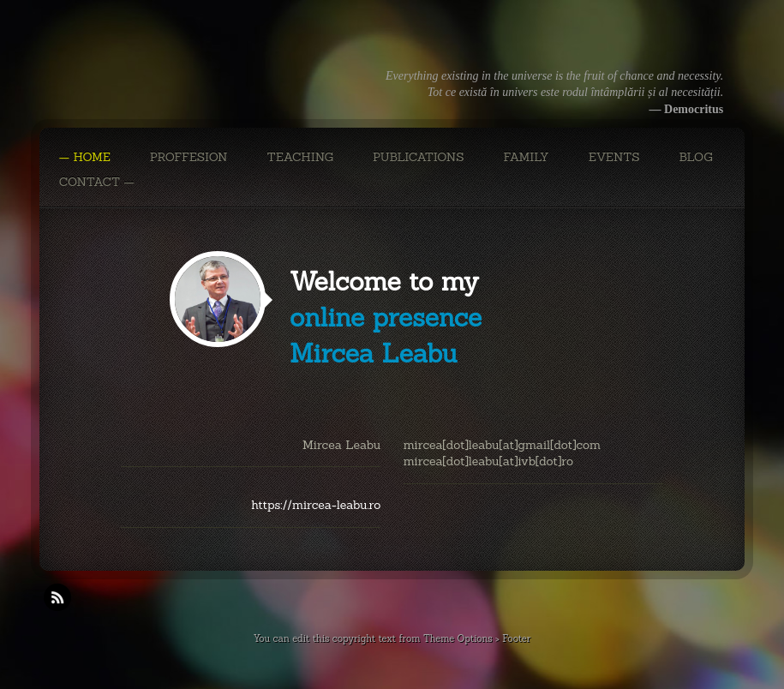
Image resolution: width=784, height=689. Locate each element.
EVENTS (614, 157)
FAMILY (527, 157)
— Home (85, 157)
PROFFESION (189, 157)
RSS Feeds (57, 597)
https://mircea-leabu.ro (316, 505)
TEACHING (300, 157)
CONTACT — (97, 182)
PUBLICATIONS (419, 157)
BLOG (696, 157)
